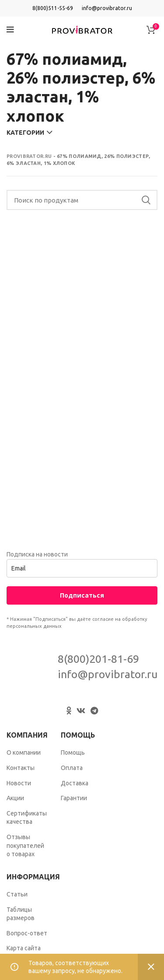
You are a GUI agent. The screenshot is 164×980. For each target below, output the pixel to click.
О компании (24, 752)
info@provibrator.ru (107, 8)
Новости (19, 783)
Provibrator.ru (29, 156)
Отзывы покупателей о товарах (25, 845)
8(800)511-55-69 (53, 8)
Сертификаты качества (27, 818)
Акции (15, 798)
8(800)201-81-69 (98, 659)
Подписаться (82, 595)
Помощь (73, 752)
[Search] (82, 200)
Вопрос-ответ (27, 933)
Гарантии (74, 798)
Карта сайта (24, 948)
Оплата (72, 768)
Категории (25, 133)
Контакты (21, 768)
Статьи (17, 894)
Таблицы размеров (21, 914)
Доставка (75, 783)
